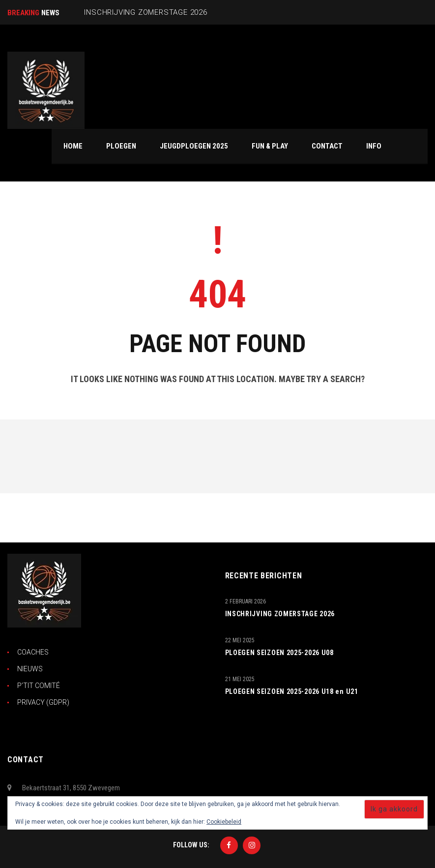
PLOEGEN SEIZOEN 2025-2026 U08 (279, 653)
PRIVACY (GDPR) (43, 702)
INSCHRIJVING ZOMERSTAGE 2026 (280, 614)
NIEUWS (30, 669)
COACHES (33, 652)
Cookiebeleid (224, 822)
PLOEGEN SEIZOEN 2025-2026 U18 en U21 (292, 691)
